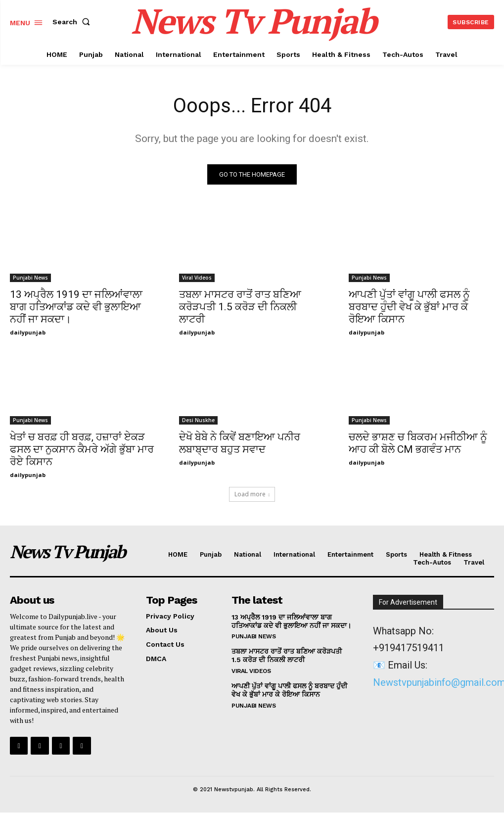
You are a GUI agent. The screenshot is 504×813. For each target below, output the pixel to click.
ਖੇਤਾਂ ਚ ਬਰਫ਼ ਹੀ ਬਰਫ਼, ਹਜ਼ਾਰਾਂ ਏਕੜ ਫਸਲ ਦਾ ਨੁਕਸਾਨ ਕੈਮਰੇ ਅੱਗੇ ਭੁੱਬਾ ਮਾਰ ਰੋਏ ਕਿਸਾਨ (82, 450)
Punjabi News (30, 278)
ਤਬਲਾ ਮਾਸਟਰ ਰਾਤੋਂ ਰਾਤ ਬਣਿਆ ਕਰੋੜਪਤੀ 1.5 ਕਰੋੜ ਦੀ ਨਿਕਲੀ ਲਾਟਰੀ (240, 307)
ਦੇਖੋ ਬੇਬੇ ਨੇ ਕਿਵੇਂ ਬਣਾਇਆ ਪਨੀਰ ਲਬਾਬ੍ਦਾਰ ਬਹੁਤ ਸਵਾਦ (240, 444)
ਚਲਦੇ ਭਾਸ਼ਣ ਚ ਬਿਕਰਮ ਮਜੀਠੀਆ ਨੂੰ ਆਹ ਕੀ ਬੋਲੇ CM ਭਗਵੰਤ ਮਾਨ (418, 444)
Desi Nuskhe (198, 421)
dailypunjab (28, 332)
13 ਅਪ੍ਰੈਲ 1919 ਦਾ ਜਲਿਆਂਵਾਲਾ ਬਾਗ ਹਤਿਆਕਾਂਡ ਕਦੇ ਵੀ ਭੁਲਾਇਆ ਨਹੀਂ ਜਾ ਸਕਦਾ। (76, 307)
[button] (73, 22)
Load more (252, 494)
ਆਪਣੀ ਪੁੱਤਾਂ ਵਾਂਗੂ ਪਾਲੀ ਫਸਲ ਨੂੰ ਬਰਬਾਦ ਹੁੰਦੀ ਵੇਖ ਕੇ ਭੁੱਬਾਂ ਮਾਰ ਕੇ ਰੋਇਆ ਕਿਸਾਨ (409, 307)
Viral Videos (197, 278)
